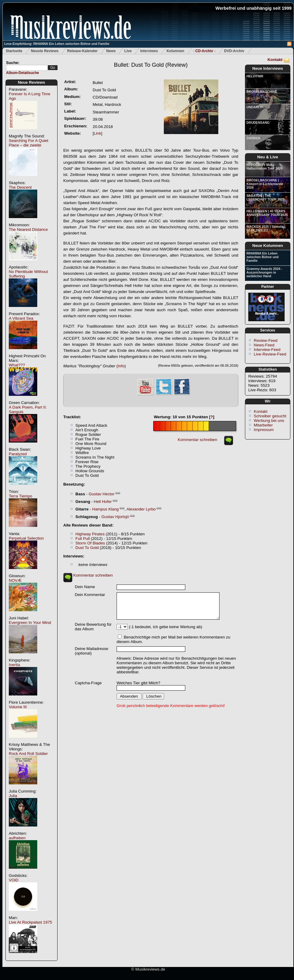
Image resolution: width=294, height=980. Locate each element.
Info (121, 366)
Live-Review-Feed (270, 354)
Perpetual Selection (26, 538)
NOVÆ (15, 580)
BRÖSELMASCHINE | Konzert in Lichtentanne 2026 (265, 184)
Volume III (18, 707)
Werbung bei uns (269, 421)
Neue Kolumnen (268, 246)
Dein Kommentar (90, 595)
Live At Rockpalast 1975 (30, 922)
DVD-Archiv (234, 51)
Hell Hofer (103, 502)
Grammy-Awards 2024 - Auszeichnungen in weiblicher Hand (264, 272)
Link (97, 133)
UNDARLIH (255, 107)
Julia (13, 796)
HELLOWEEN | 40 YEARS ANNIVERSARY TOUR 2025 (267, 213)
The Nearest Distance (28, 229)
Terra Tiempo (21, 496)
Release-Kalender (83, 51)
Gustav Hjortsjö (115, 517)
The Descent (20, 187)
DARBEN (253, 138)
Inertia (14, 665)
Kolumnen (175, 51)
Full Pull (83, 539)
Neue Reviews (31, 82)
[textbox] (27, 68)
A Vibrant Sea (21, 318)
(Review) (151, 65)
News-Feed (264, 345)
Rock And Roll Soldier (28, 754)
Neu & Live (268, 157)
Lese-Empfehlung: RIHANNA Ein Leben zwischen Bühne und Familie (57, 44)
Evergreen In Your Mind (30, 623)
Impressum (264, 430)
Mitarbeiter (263, 425)
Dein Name (85, 587)
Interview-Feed (267, 350)
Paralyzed (18, 454)
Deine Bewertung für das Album (93, 627)
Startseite (14, 51)
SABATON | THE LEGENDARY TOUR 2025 (266, 197)
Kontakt (275, 60)
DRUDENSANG (258, 123)
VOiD (14, 880)
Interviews (149, 51)
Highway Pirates (90, 534)
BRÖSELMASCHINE (262, 92)
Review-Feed (266, 340)
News (111, 51)
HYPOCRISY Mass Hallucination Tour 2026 (264, 167)
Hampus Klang (106, 509)
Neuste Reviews (45, 51)
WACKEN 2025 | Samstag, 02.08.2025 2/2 (266, 228)
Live (128, 51)
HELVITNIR (255, 76)
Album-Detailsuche (23, 73)
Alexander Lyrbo (141, 509)
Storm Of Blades (90, 543)
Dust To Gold (87, 548)
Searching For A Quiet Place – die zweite (28, 143)
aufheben (17, 838)
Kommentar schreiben (197, 440)
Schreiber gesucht (270, 416)
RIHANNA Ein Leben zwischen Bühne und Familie (263, 257)
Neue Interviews (268, 68)
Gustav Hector (102, 494)
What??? (17, 365)
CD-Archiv (204, 51)
